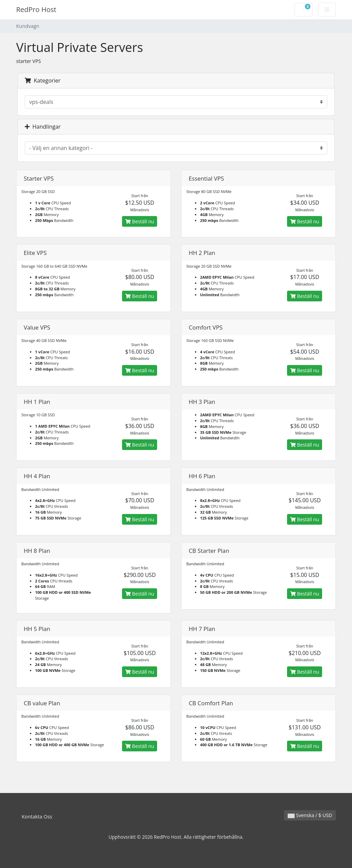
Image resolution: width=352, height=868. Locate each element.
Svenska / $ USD (310, 815)
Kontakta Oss (37, 817)
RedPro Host (36, 9)
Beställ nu (140, 221)
